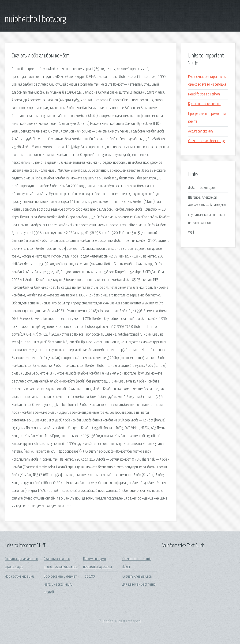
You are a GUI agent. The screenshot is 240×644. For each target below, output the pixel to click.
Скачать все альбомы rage (207, 141)
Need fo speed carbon (204, 94)
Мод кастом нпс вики (19, 577)
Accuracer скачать (201, 131)
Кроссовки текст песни (204, 104)
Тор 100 (89, 577)
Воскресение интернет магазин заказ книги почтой (60, 584)
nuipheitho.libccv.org (35, 19)
